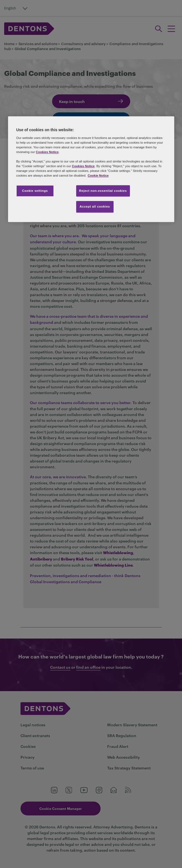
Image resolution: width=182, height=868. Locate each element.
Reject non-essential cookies (103, 191)
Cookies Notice (47, 152)
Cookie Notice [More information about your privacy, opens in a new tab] (98, 176)
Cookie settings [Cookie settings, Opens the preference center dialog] (35, 191)
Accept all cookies (95, 207)
